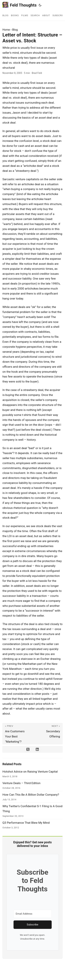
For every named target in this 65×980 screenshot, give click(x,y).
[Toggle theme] (40, 5)
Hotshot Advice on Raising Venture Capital (30, 772)
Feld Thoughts (19, 5)
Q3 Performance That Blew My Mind (26, 823)
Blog (15, 30)
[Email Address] (33, 914)
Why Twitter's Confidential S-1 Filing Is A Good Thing (32, 809)
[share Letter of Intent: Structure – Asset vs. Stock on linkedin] (37, 749)
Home (6, 30)
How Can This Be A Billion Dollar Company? (31, 795)
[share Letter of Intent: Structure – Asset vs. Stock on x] (28, 749)
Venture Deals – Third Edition (21, 783)
